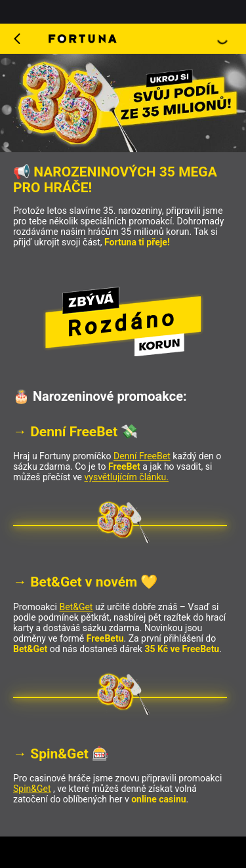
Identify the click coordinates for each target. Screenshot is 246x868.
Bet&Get (76, 607)
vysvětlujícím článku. (127, 477)
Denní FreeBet (142, 456)
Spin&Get (32, 789)
